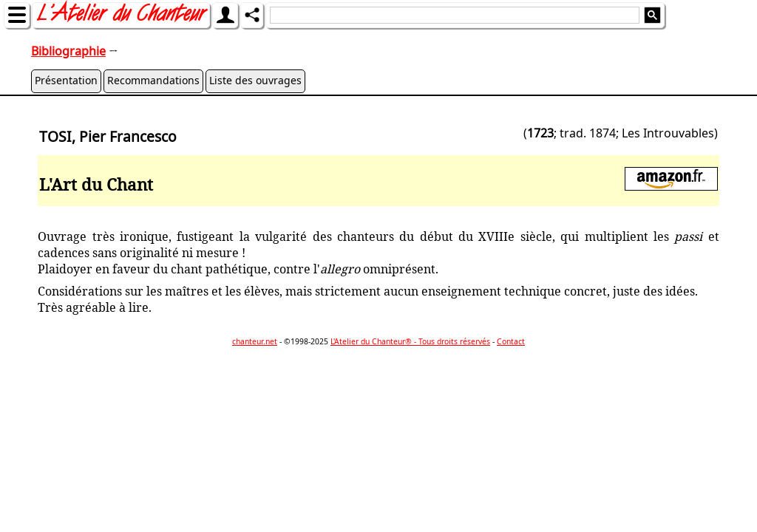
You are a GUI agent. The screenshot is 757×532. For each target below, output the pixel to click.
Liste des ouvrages (255, 80)
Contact (511, 341)
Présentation (66, 80)
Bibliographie (68, 51)
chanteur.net (255, 341)
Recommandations (153, 80)
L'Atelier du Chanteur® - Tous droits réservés (410, 341)
